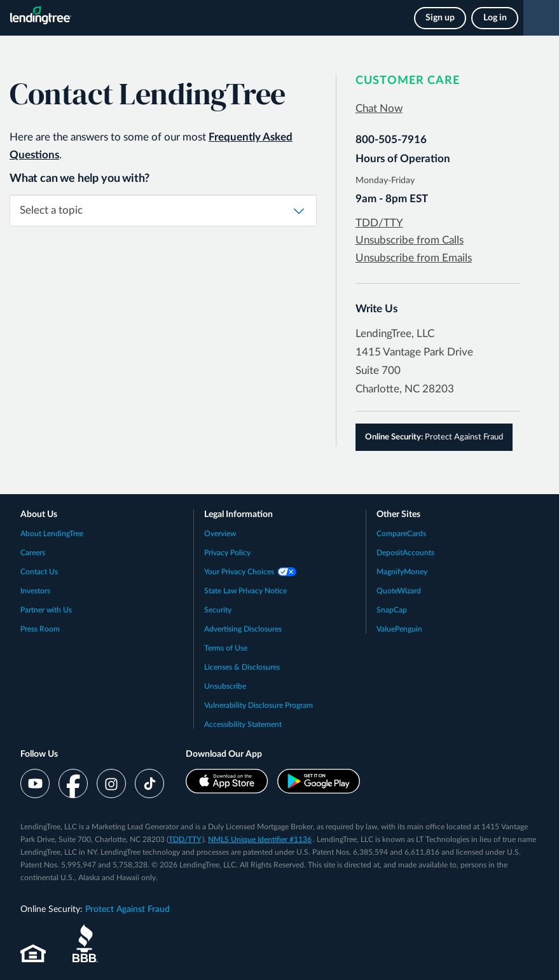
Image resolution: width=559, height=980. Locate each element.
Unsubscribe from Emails (414, 258)
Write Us (376, 309)
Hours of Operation (403, 159)
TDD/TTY (379, 223)
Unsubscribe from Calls (410, 240)
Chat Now (379, 108)
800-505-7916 (391, 140)
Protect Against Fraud (434, 437)
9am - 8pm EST (392, 199)
